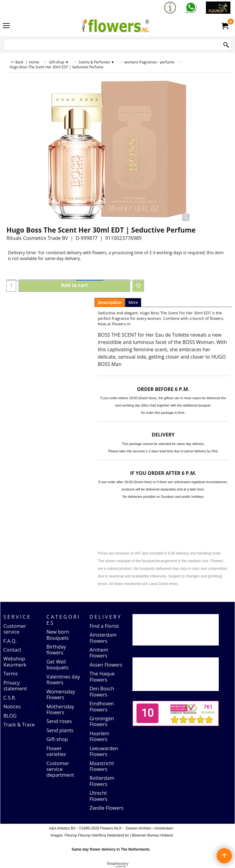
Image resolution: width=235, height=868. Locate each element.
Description (110, 302)
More (133, 302)
